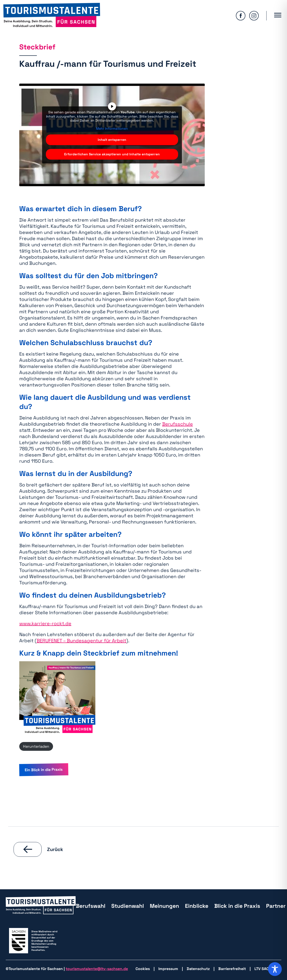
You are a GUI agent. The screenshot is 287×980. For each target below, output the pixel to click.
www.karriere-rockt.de (45, 623)
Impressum (168, 969)
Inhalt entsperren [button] (112, 140)
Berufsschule (178, 424)
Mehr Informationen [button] (112, 129)
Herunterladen (36, 746)
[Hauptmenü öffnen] (278, 16)
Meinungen (164, 906)
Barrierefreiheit (232, 969)
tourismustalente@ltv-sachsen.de (97, 969)
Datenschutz (198, 969)
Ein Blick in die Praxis (44, 770)
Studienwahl (128, 906)
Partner (276, 906)
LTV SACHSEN (266, 969)
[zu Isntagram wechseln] (254, 16)
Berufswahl (91, 906)
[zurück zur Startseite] (52, 16)
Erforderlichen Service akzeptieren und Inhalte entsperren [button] (112, 154)
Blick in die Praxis (237, 906)
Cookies (143, 969)
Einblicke (197, 906)
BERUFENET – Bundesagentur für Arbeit (81, 641)
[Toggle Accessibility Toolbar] (275, 969)
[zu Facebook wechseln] (241, 16)
